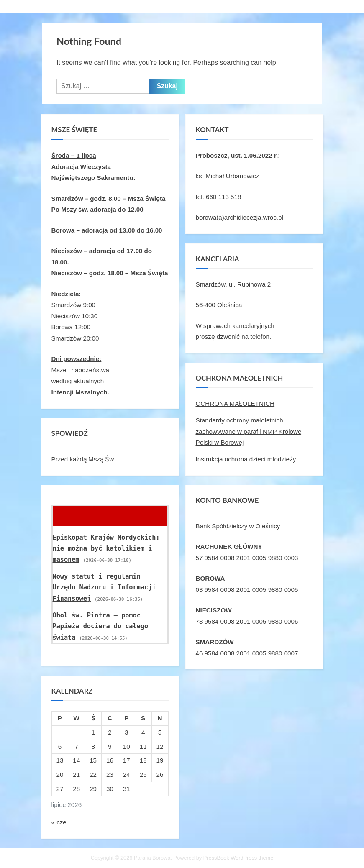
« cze (59, 822)
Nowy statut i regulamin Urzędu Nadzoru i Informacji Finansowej (104, 588)
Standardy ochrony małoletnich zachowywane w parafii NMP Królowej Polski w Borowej (249, 431)
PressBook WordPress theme (238, 858)
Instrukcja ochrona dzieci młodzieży (246, 459)
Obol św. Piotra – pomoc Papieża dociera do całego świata (101, 626)
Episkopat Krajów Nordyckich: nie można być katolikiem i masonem (106, 549)
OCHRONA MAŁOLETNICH (235, 403)
